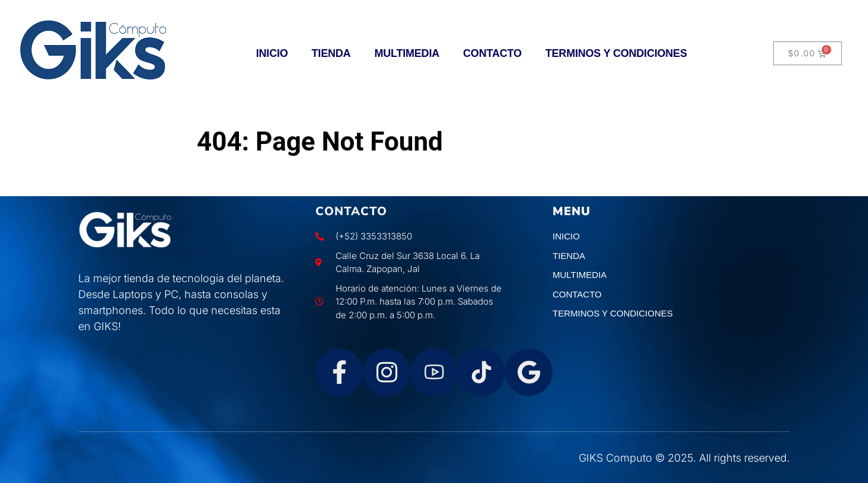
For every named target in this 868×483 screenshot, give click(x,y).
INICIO (272, 53)
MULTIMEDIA (407, 53)
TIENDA (331, 53)
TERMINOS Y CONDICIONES (616, 53)
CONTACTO (492, 53)
